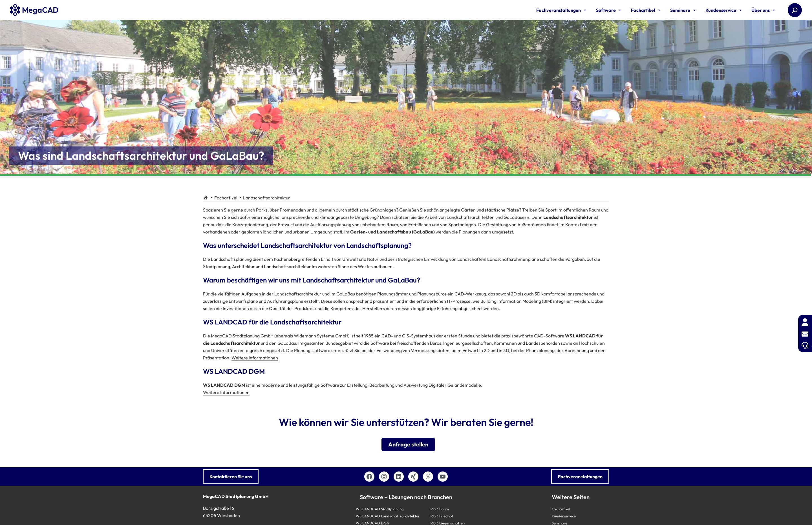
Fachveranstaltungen (562, 10)
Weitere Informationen (255, 358)
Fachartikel (646, 10)
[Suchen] (795, 10)
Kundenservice (724, 10)
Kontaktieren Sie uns (231, 477)
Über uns (764, 10)
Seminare (683, 10)
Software (609, 10)
